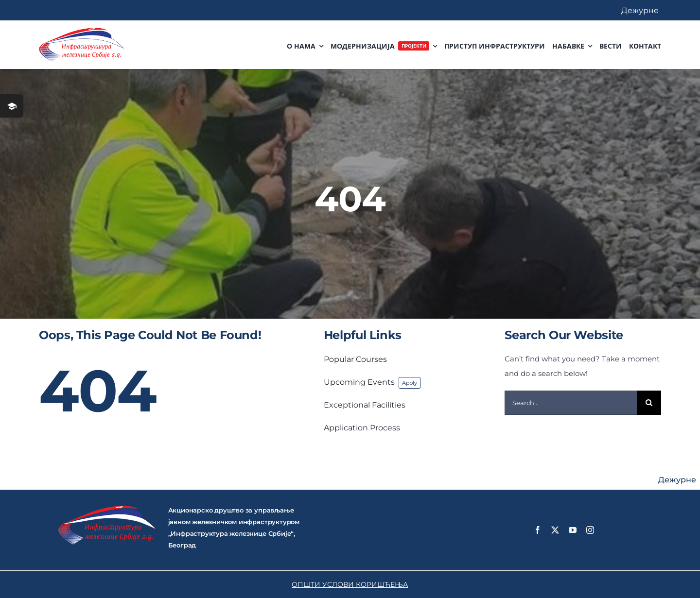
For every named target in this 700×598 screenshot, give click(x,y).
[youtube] (573, 530)
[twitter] (555, 530)
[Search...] (571, 403)
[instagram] (590, 530)
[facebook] (538, 530)
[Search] (649, 403)
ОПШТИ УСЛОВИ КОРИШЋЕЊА (350, 584)
